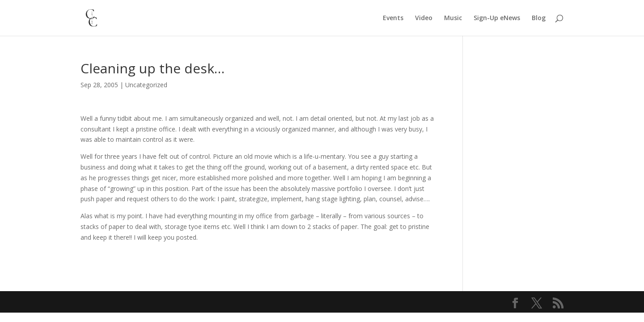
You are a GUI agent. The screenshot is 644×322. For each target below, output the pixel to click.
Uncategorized (146, 85)
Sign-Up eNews (497, 18)
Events (393, 18)
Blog (539, 18)
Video (424, 18)
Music (453, 18)
